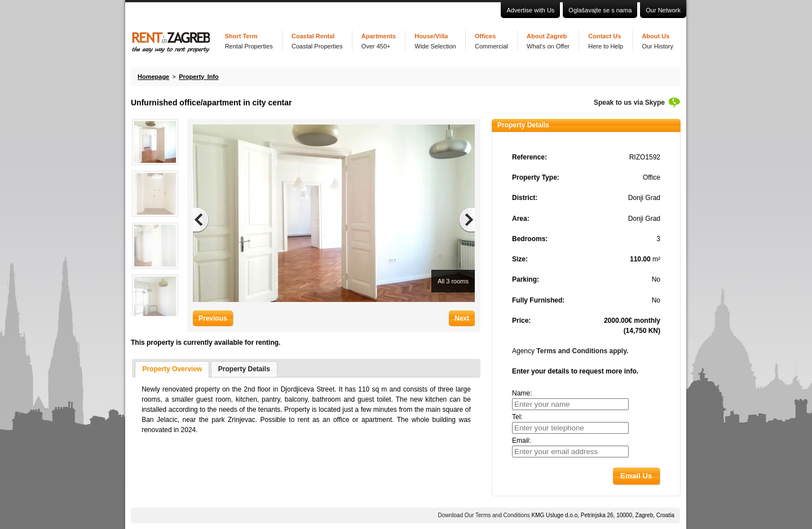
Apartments (379, 41)
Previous (213, 318)
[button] (636, 476)
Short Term (249, 41)
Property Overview (172, 369)
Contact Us (606, 41)
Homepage (153, 77)
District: (525, 198)
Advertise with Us (530, 10)
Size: (520, 259)
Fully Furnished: (538, 300)
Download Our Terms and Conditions (484, 515)
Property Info (199, 77)
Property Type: (536, 177)
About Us (657, 41)
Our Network (663, 10)
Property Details (244, 369)
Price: (521, 321)
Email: (521, 441)
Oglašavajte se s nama (600, 10)
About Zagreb (548, 41)
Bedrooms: (530, 239)
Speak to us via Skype (629, 103)
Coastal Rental (317, 41)
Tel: (517, 417)
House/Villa (435, 41)
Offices (491, 41)
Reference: (529, 157)
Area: (521, 219)
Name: (522, 393)
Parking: (526, 279)
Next (462, 318)
